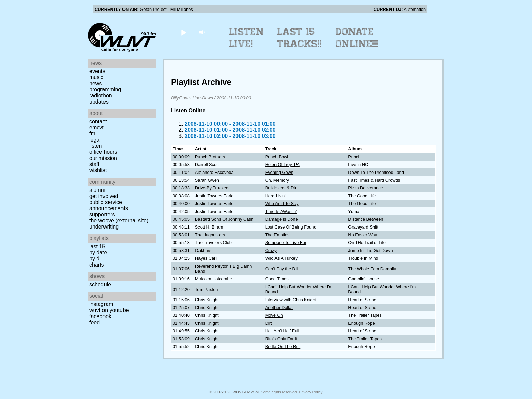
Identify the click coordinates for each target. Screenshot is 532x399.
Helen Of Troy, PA (282, 165)
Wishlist (98, 170)
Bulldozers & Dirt (281, 188)
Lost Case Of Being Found (291, 227)
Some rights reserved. (279, 392)
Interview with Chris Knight (291, 300)
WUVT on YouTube (109, 310)
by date (98, 252)
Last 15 (97, 246)
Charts (97, 265)
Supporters (102, 214)
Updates (99, 102)
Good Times (277, 279)
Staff (94, 164)
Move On (274, 315)
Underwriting (104, 227)
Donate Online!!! (357, 38)
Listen (96, 146)
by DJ (95, 259)
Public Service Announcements (109, 205)
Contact (98, 121)
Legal (95, 140)
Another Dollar (279, 307)
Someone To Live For (286, 243)
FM (92, 134)
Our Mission (103, 158)
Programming (105, 89)
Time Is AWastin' (281, 211)
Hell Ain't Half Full (282, 331)
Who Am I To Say (282, 204)
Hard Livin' (275, 196)
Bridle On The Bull (283, 347)
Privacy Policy (311, 392)
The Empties (278, 235)
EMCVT (97, 128)
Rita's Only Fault (281, 339)
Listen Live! (246, 38)
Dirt (269, 323)
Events (97, 71)
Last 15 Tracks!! (299, 38)
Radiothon (101, 96)
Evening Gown (279, 172)
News (96, 83)
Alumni (97, 190)
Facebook (100, 316)
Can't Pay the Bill (282, 269)
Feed (94, 322)
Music (96, 77)
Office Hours (103, 152)
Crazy (271, 250)
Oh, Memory (277, 180)
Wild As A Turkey (281, 258)
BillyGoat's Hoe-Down (192, 98)
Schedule (100, 284)
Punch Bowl (277, 157)
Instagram (101, 304)
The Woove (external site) (119, 221)
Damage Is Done (282, 219)
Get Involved (104, 196)
